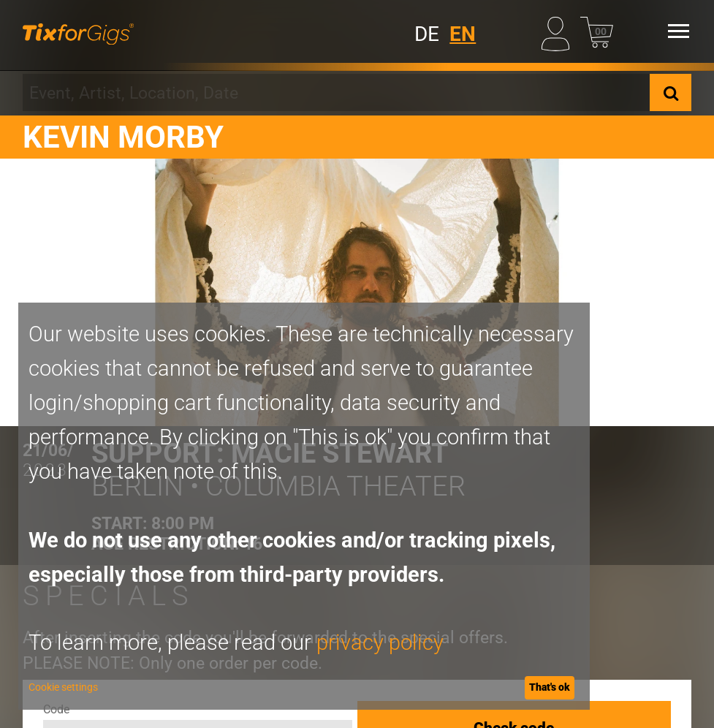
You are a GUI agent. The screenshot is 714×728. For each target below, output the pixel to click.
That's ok (550, 687)
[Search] (671, 93)
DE (427, 34)
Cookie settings (63, 687)
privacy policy (380, 642)
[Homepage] (78, 31)
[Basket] (597, 31)
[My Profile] (558, 31)
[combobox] (337, 93)
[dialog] (304, 506)
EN (463, 34)
